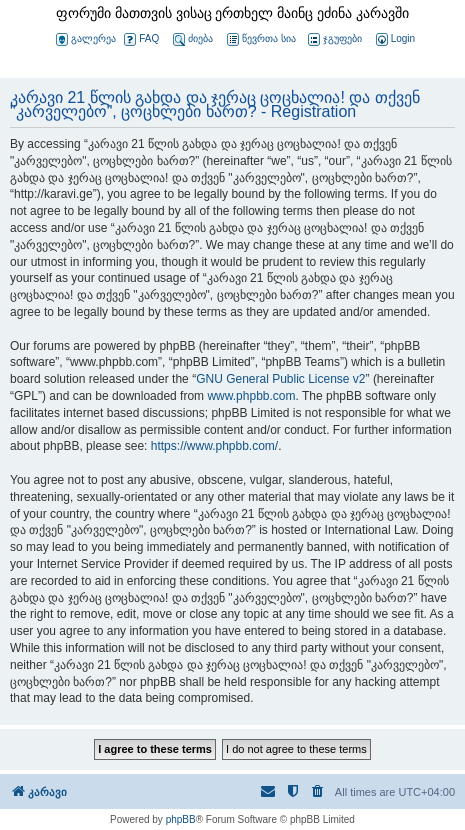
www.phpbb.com (251, 396)
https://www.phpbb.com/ (214, 446)
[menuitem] (394, 39)
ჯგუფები (335, 39)
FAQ (141, 39)
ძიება (193, 39)
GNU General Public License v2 (280, 379)
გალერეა (86, 39)
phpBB (181, 819)
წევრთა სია (261, 39)
